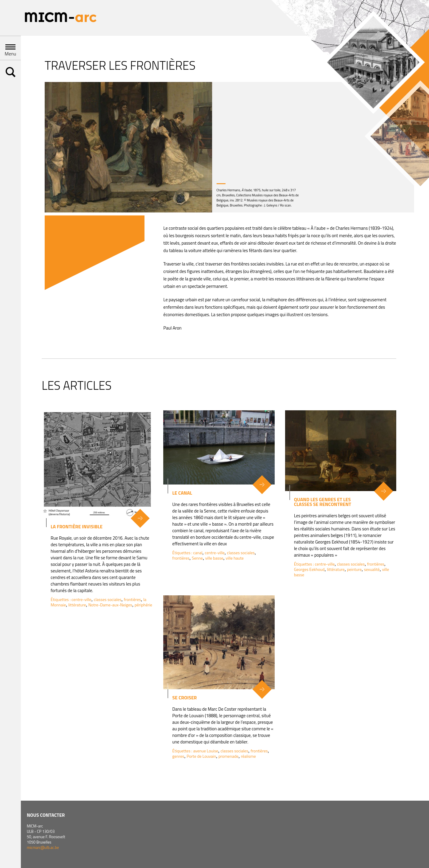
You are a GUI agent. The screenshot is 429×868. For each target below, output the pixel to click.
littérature (77, 605)
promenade (228, 756)
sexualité (372, 569)
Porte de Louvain (201, 756)
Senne (197, 558)
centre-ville (81, 599)
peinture (354, 569)
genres (178, 756)
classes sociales (108, 599)
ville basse (214, 558)
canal (198, 553)
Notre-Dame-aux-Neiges (110, 605)
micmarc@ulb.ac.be (43, 847)
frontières (133, 599)
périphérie (143, 605)
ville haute (235, 558)
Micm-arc (60, 18)
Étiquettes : (61, 599)
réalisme (248, 756)
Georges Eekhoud (309, 569)
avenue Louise (206, 751)
